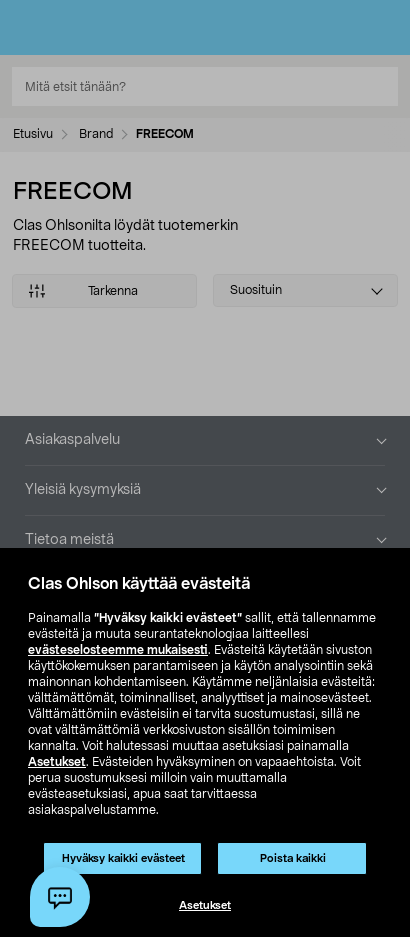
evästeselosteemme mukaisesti (118, 650)
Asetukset (57, 762)
